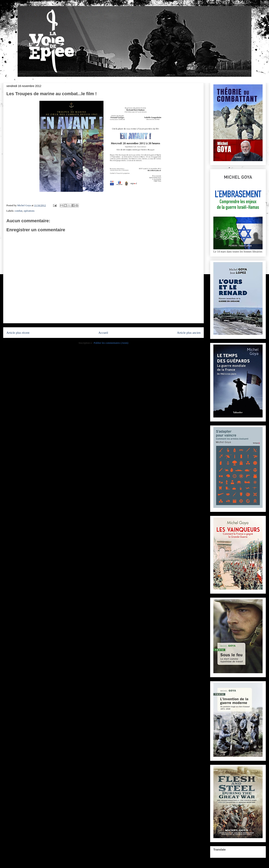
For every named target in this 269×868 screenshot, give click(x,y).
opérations (29, 211)
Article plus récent (18, 333)
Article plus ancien (189, 333)
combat (19, 211)
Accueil (103, 333)
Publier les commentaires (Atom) (111, 343)
